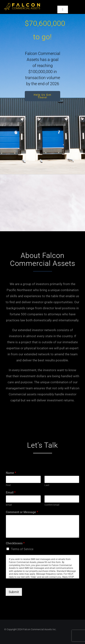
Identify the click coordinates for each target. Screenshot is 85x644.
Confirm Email (52, 505)
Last (47, 485)
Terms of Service (22, 549)
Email (11, 492)
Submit (14, 592)
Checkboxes (15, 543)
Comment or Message (22, 512)
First (8, 485)
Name (11, 473)
